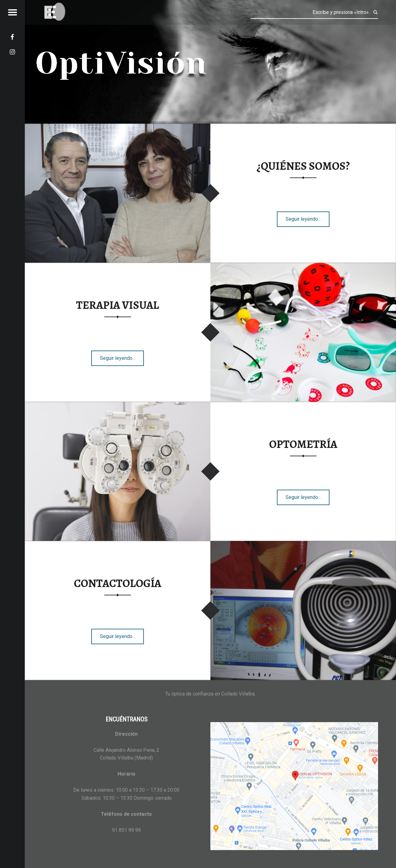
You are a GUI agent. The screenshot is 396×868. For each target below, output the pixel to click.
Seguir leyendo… (308, 217)
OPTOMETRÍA (303, 444)
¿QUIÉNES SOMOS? (303, 166)
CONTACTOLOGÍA (118, 583)
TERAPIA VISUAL (118, 305)
